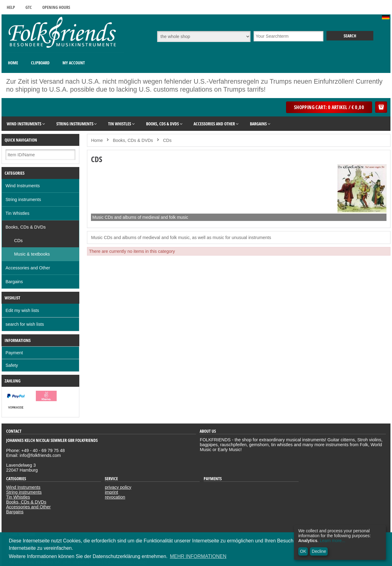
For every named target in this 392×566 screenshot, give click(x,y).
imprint (111, 492)
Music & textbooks (32, 254)
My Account (74, 63)
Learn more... (332, 541)
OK (303, 551)
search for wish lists (25, 324)
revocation (115, 497)
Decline (319, 551)
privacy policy (118, 487)
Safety (12, 365)
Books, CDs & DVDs (26, 227)
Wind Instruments (23, 186)
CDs (18, 241)
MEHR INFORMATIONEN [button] (198, 556)
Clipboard (40, 63)
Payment (14, 353)
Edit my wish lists (22, 310)
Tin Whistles (17, 213)
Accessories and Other (28, 268)
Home (13, 63)
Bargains (14, 282)
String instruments (23, 199)
